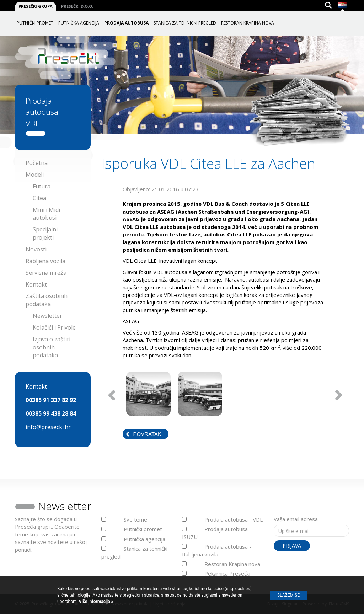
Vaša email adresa (296, 519)
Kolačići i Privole (54, 327)
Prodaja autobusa (126, 23)
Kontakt (36, 284)
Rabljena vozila (45, 261)
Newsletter (47, 316)
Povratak (147, 434)
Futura (42, 186)
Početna (37, 163)
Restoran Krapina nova (248, 23)
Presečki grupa (36, 6)
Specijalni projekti (45, 233)
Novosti (36, 249)
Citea (39, 198)
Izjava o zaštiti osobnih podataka (52, 347)
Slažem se (288, 595)
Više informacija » (96, 602)
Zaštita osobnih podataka (47, 300)
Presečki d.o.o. (77, 6)
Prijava (292, 546)
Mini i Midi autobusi (46, 214)
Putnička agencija (79, 23)
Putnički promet (35, 23)
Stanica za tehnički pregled (185, 23)
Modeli (35, 175)
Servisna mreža (46, 273)
